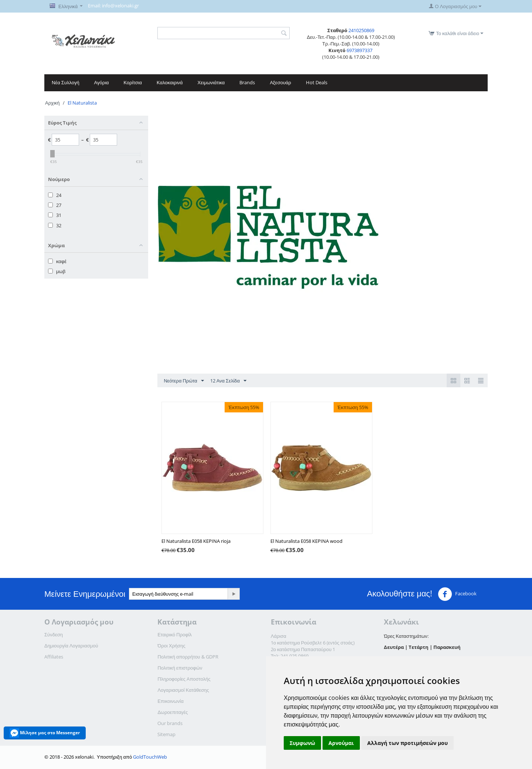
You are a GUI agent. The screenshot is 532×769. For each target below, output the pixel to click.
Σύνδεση (54, 634)
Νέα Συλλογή (66, 82)
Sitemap (166, 734)
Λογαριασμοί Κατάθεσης (183, 690)
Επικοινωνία (170, 701)
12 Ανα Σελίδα (228, 381)
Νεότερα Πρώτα (184, 381)
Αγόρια (102, 82)
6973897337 (360, 50)
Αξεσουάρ (280, 82)
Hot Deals (317, 82)
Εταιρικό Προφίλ (175, 634)
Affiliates (54, 657)
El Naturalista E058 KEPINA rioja (196, 541)
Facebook (457, 594)
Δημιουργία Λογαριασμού (71, 646)
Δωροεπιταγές (173, 712)
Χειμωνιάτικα (211, 82)
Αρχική (52, 103)
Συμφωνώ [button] (302, 743)
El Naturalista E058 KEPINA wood (306, 541)
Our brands (170, 723)
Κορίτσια (133, 82)
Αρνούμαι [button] (341, 743)
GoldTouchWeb (150, 757)
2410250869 (361, 30)
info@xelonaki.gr (120, 6)
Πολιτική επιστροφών (180, 668)
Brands (247, 82)
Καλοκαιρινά (170, 82)
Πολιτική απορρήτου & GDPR (188, 657)
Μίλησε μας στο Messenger (45, 733)
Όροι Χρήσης (171, 646)
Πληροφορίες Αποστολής (184, 679)
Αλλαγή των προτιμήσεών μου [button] (407, 743)
